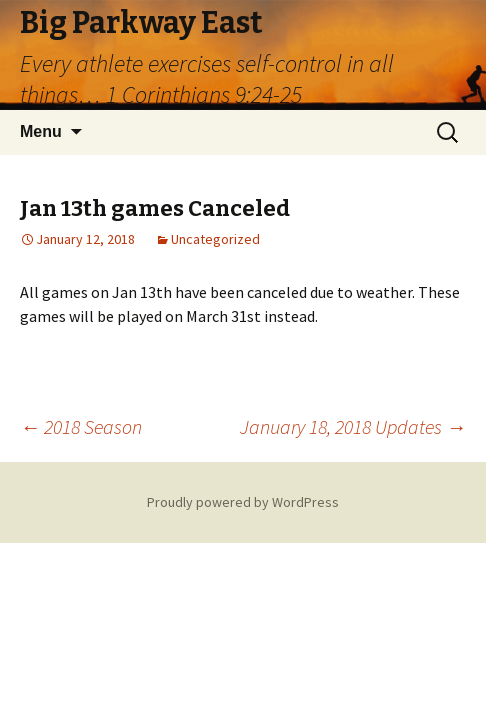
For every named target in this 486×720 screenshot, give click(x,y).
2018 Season (81, 426)
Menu (41, 131)
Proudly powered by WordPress (243, 502)
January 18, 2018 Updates (353, 426)
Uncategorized (215, 239)
